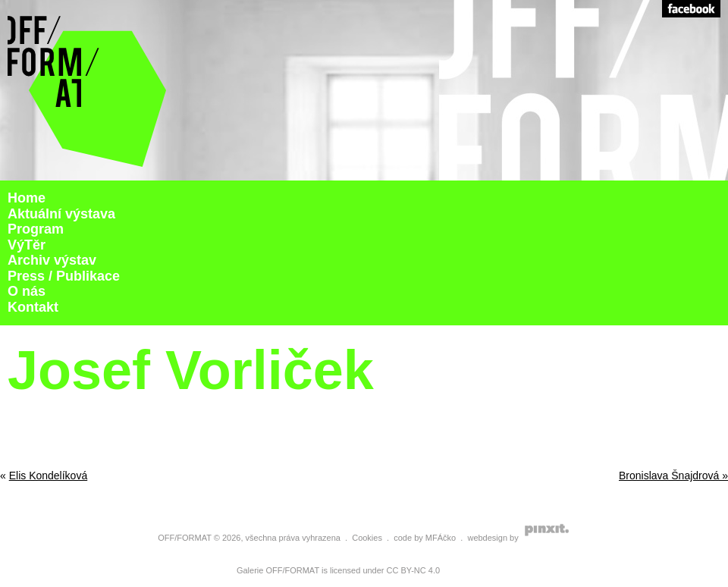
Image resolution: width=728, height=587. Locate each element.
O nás (27, 291)
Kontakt (33, 307)
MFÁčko (441, 538)
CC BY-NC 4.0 (414, 570)
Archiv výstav (52, 260)
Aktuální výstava (61, 214)
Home (27, 198)
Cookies (367, 538)
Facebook (691, 9)
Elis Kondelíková (49, 476)
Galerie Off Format (87, 90)
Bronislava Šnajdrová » (673, 476)
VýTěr (27, 245)
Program (36, 229)
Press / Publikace (64, 276)
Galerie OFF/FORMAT (278, 570)
